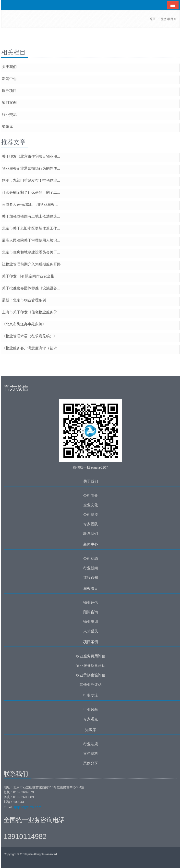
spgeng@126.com (27, 807)
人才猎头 (91, 631)
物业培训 (91, 621)
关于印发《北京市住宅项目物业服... (31, 156)
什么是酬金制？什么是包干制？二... (31, 192)
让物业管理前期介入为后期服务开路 (31, 264)
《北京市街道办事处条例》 (24, 324)
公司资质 (91, 514)
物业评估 (91, 602)
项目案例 (9, 103)
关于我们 (9, 67)
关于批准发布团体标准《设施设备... (31, 288)
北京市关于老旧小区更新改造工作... (31, 228)
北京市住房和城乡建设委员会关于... (31, 252)
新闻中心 (9, 79)
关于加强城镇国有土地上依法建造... (31, 216)
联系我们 (91, 533)
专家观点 (91, 719)
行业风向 (91, 709)
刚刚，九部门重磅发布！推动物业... (31, 180)
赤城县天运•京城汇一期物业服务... (30, 204)
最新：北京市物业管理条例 (24, 300)
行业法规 (91, 744)
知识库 (7, 126)
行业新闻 (91, 568)
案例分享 (91, 763)
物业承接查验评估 (91, 675)
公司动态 (91, 558)
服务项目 (167, 19)
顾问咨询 (91, 612)
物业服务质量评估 (91, 665)
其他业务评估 (91, 685)
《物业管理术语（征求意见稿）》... (31, 336)
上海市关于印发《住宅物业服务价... (31, 312)
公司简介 (91, 495)
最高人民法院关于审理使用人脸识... (31, 240)
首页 (152, 19)
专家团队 (91, 524)
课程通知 (91, 577)
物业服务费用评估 (91, 656)
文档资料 (91, 753)
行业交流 (9, 115)
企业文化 (91, 505)
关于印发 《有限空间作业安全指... (30, 276)
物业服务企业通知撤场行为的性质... (31, 168)
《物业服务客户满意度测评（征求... (31, 348)
